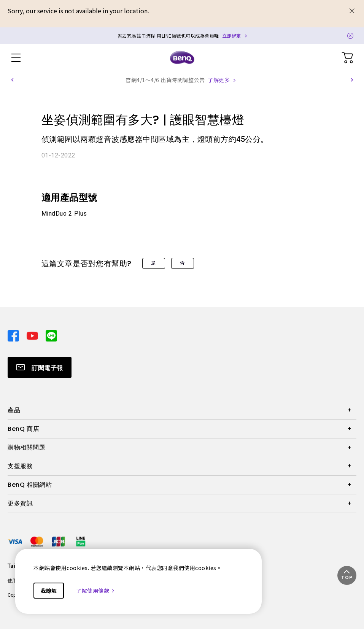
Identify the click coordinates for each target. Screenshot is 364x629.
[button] (12, 80)
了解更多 (219, 80)
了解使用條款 (96, 591)
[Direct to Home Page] (182, 58)
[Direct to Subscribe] (40, 367)
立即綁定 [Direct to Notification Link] (232, 36)
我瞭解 (49, 591)
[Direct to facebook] (14, 335)
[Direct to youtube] (33, 335)
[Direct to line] (51, 335)
